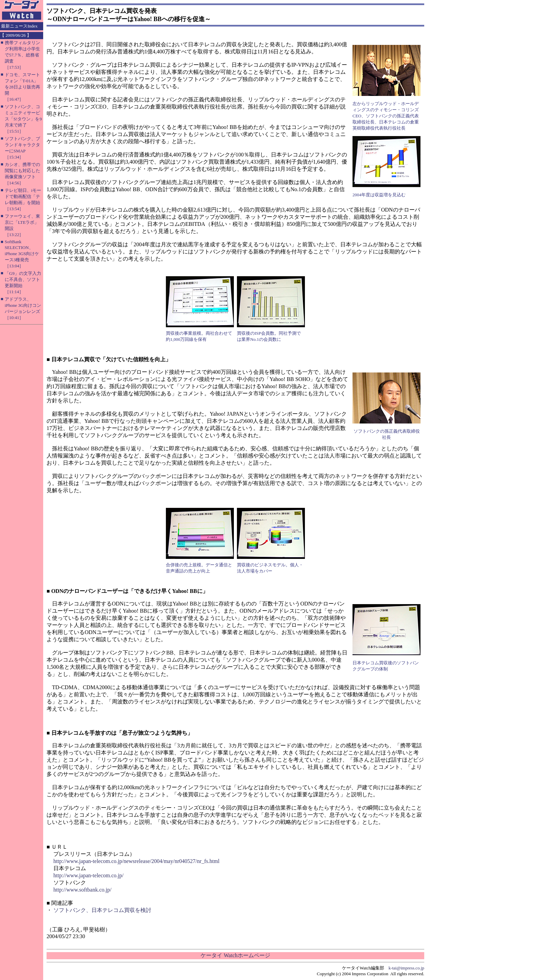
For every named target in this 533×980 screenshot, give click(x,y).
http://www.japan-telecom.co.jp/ (88, 875)
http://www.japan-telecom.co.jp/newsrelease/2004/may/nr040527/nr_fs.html (136, 861)
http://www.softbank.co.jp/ (82, 890)
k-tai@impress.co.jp (406, 968)
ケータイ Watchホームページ (235, 955)
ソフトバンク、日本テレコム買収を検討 (102, 910)
